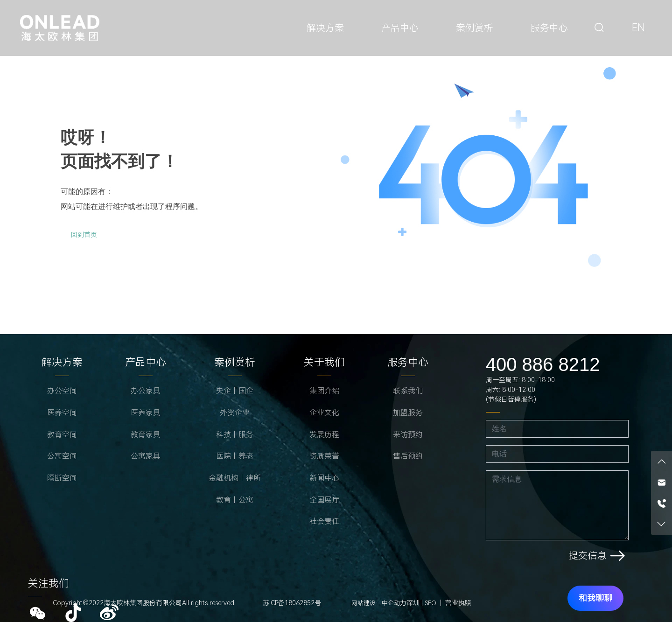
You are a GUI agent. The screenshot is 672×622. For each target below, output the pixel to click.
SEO (430, 603)
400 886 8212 (543, 364)
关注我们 (49, 584)
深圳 (413, 603)
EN (638, 28)
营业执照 (458, 603)
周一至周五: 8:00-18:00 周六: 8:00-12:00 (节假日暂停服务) (520, 390)
